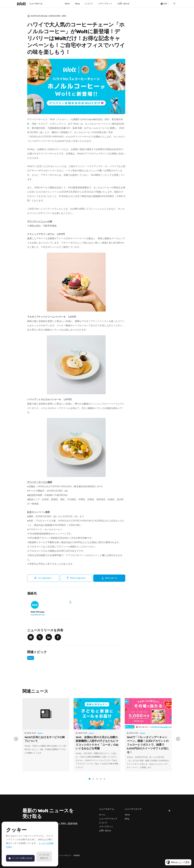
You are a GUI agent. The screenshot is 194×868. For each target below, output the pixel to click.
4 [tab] (101, 782)
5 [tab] (104, 782)
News (67, 4)
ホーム (102, 815)
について (89, 4)
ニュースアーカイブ (108, 819)
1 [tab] (90, 782)
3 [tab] (97, 782)
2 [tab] (93, 782)
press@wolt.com (38, 614)
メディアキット (105, 4)
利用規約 (77, 855)
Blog (77, 4)
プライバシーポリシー (63, 855)
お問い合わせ (124, 4)
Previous (16, 742)
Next (178, 742)
